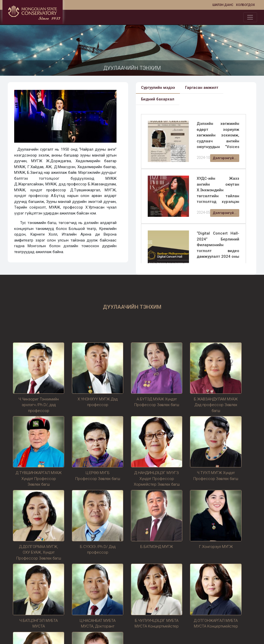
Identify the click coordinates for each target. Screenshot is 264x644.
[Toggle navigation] (250, 17)
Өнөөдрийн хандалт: (32, 588)
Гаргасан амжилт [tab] (202, 88)
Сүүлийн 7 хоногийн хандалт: (40, 596)
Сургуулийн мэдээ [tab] (158, 88)
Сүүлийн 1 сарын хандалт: (38, 604)
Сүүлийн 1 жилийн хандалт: (38, 611)
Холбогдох (245, 5)
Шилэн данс (223, 5)
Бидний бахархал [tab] (158, 99)
